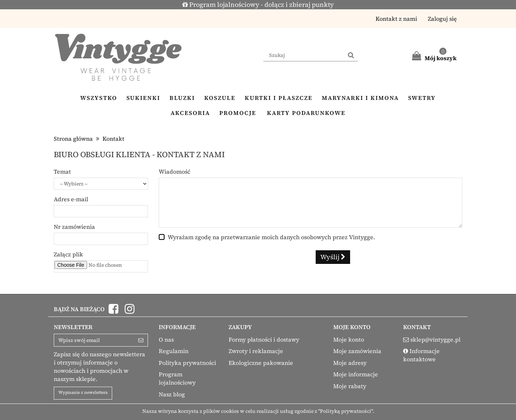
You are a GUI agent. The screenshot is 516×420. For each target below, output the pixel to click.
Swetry (422, 98)
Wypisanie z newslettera (83, 392)
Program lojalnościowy (177, 378)
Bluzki (182, 98)
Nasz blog (172, 394)
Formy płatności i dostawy (264, 339)
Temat (62, 172)
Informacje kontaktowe (421, 355)
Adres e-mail (71, 199)
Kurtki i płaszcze (279, 98)
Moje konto (349, 339)
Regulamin (174, 351)
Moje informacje (356, 374)
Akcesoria (190, 113)
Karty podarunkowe (306, 113)
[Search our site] (304, 55)
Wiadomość (175, 172)
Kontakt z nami (396, 19)
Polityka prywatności (187, 363)
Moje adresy (350, 363)
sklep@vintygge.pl (435, 339)
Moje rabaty (350, 386)
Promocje (238, 113)
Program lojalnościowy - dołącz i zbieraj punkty (258, 4)
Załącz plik (68, 254)
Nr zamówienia (74, 227)
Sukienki (143, 98)
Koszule (220, 98)
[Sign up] (141, 340)
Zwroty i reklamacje (256, 351)
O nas (166, 339)
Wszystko (99, 98)
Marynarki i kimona (360, 98)
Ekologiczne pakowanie (261, 363)
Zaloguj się (442, 19)
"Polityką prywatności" (345, 411)
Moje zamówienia (357, 351)
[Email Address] (94, 340)
